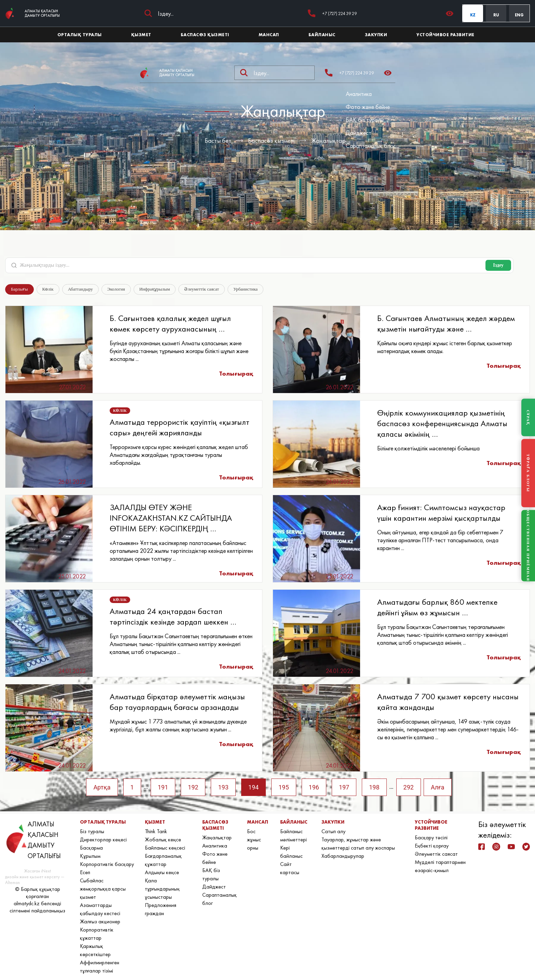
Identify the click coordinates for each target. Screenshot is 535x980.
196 (314, 787)
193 (223, 787)
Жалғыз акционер (100, 921)
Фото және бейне (368, 107)
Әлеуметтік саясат (202, 289)
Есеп (85, 872)
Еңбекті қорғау (432, 846)
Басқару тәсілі (431, 837)
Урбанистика (245, 289)
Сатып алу (333, 831)
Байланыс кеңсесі (165, 848)
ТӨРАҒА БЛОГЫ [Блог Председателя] (528, 473)
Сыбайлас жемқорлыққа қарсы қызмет (103, 889)
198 (374, 787)
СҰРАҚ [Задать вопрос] (528, 417)
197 (344, 787)
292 (409, 787)
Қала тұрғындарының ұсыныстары (162, 889)
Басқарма (91, 848)
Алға (438, 787)
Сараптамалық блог (371, 146)
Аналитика (359, 94)
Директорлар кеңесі (103, 839)
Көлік (48, 289)
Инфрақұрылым (155, 289)
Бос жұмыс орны (254, 839)
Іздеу (498, 265)
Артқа (102, 787)
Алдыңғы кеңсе (162, 872)
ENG (519, 15)
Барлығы (19, 289)
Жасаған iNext (37, 871)
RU (496, 15)
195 (284, 787)
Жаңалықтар (328, 141)
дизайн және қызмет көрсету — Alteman (35, 880)
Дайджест (359, 133)
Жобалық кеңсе (163, 839)
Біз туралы (92, 831)
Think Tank (156, 831)
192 (193, 787)
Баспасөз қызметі (271, 141)
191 (163, 787)
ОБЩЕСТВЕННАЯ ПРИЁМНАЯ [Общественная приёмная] (528, 546)
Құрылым (90, 856)
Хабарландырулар (343, 856)
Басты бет (218, 141)
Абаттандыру (80, 289)
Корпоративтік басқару (107, 864)
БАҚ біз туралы (365, 120)
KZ (473, 15)
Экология (116, 289)
